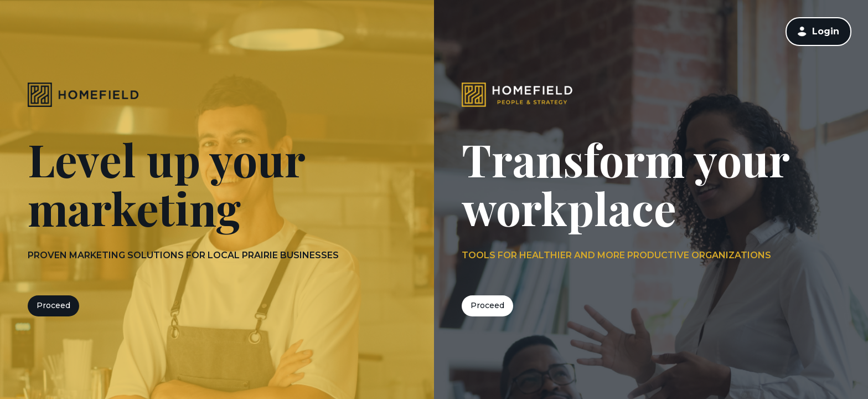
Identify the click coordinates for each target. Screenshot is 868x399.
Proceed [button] (53, 305)
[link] (818, 31)
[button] (802, 32)
